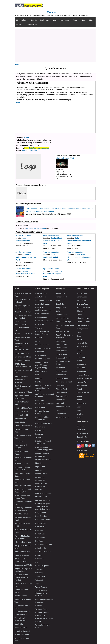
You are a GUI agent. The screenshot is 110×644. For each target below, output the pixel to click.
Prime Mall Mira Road (23, 542)
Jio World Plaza (21, 422)
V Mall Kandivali (21, 628)
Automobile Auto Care (44, 300)
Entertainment (41, 355)
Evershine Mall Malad (23, 357)
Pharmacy (39, 530)
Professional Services (44, 544)
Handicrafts (40, 400)
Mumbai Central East (85, 378)
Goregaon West (83, 329)
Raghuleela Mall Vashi (23, 565)
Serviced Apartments (43, 551)
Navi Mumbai (82, 386)
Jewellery (39, 437)
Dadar (79, 315)
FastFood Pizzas (63, 331)
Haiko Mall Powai (21, 376)
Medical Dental (41, 474)
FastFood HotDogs (64, 322)
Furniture (39, 382)
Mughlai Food (61, 389)
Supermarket (40, 576)
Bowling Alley (40, 324)
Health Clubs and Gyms (45, 404)
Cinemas (39, 338)
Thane (80, 400)
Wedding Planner (42, 609)
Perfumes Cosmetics (43, 520)
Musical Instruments (43, 493)
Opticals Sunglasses (43, 500)
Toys (37, 583)
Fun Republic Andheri (23, 360)
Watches (39, 605)
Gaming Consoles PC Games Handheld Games (44, 388)
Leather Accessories (43, 460)
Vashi (25, 238)
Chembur (81, 311)
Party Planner (41, 513)
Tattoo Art (39, 580)
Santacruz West (83, 393)
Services (39, 555)
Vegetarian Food (63, 417)
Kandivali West (83, 346)
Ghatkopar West (83, 322)
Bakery (59, 300)
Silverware (39, 559)
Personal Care (41, 523)
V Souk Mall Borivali (22, 631)
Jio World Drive (20, 419)
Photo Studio (40, 534)
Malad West (82, 364)
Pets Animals (40, 527)
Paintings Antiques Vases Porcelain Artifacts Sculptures (43, 506)
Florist (38, 375)
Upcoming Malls (31, 24)
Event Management (43, 359)
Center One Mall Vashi (23, 312)
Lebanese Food (62, 378)
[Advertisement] (55, 45)
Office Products (41, 497)
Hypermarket (40, 427)
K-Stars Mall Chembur (23, 426)
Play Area (39, 541)
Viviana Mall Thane (22, 635)
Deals (55, 20)
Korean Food (61, 375)
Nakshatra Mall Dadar (23, 486)
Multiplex (39, 490)
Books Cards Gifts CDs (44, 321)
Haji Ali (80, 332)
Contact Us (81, 430)
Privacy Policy (82, 433)
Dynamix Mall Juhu (22, 350)
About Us (81, 426)
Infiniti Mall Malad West (65, 158)
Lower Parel (28, 255)
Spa (37, 562)
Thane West (82, 403)
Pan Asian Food (62, 396)
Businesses (45, 20)
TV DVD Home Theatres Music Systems (41, 593)
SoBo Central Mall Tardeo (26, 274)
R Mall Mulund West (22, 552)
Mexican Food (62, 385)
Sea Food (60, 403)
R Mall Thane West (22, 555)
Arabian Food (61, 297)
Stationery (39, 573)
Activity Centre (41, 293)
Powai (79, 389)
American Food (62, 293)
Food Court (61, 341)
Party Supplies (41, 516)
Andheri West (82, 293)
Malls (91, 20)
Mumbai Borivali (83, 375)
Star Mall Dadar (21, 596)
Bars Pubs (60, 304)
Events (75, 20)
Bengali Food (61, 308)
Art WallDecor (41, 297)
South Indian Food (63, 407)
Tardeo (26, 271)
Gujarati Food (61, 354)
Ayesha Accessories (29, 151)
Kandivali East (56, 238)
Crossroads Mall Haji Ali (24, 334)
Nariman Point (83, 382)
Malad (26, 138)
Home (17, 64)
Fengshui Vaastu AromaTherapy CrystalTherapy (42, 365)
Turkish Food (61, 414)
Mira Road (81, 368)
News (84, 20)
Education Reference (43, 348)
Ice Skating (40, 430)
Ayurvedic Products (43, 304)
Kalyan (80, 339)
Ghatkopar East (83, 318)
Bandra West (82, 300)
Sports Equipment (42, 566)
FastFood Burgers (63, 318)
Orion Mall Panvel (21, 514)
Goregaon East (57, 271)
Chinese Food (62, 315)
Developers (65, 20)
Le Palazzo (19, 442)
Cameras (39, 328)
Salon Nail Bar (41, 548)
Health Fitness (41, 407)
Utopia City (19, 624)
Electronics (40, 352)
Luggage (39, 470)
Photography (40, 537)
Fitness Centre (41, 371)
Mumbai (51, 12)
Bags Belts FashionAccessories (37, 148)
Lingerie (38, 463)
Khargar (80, 350)
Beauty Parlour (41, 317)
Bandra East (82, 297)
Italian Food (61, 368)
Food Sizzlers (61, 351)
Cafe (58, 311)
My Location (21, 20)
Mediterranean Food (64, 382)
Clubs (38, 341)
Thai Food (60, 410)
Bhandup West (83, 304)
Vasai (79, 407)
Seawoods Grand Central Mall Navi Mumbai (21, 577)
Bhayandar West (83, 308)
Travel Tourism (41, 587)
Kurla (77, 238)
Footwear (39, 378)
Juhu (79, 336)
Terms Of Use (82, 437)
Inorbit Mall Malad (50, 257)
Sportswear (40, 569)
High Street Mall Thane (23, 392)
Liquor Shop (40, 467)
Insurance (39, 434)
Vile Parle (81, 414)
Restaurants (61, 400)
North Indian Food (63, 392)
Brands (34, 20)
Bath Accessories (42, 314)
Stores (19, 24)
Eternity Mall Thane (22, 353)
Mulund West (80, 255)
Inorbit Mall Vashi (23, 241)
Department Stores (43, 345)
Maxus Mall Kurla (21, 464)
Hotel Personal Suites (44, 423)
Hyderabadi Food (63, 358)
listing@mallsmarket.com (36, 228)
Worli (79, 417)
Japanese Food (62, 371)
